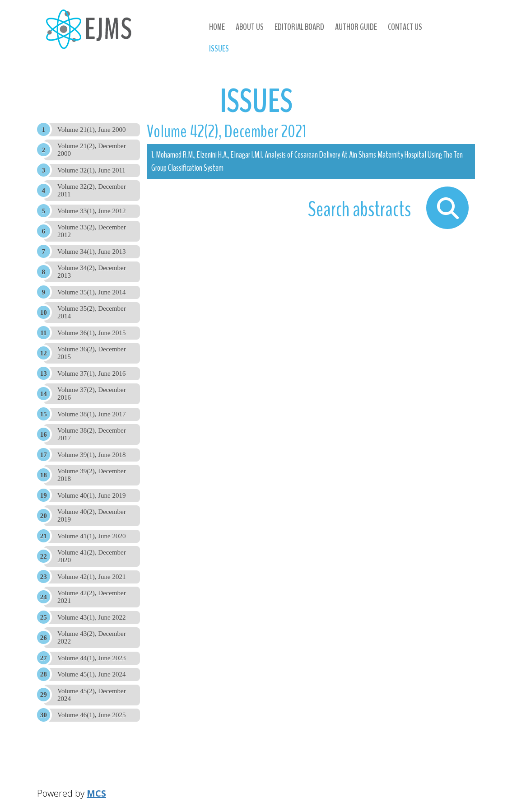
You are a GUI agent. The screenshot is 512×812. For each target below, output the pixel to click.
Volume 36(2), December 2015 (92, 353)
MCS (96, 793)
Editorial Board (299, 27)
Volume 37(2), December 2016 (92, 394)
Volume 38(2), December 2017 (92, 434)
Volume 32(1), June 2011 (91, 170)
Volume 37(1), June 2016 (91, 373)
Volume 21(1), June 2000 (91, 130)
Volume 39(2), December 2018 (92, 475)
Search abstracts (361, 210)
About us (250, 27)
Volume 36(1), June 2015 (91, 333)
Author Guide (356, 27)
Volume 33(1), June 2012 (91, 211)
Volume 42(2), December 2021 (92, 597)
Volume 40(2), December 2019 (92, 516)
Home (217, 27)
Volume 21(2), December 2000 (92, 150)
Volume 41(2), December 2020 (92, 556)
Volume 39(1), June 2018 (91, 455)
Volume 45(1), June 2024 (91, 674)
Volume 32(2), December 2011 (92, 190)
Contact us (405, 27)
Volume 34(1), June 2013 (91, 252)
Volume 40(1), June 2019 (91, 495)
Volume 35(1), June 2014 (91, 292)
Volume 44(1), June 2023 (91, 658)
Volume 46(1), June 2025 (91, 715)
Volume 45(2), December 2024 (92, 695)
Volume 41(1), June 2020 (91, 536)
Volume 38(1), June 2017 (91, 414)
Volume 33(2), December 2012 (92, 231)
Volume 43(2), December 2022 (92, 637)
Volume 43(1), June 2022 (91, 617)
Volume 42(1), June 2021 (91, 577)
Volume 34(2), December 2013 (92, 272)
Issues (219, 49)
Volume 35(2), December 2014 (92, 312)
